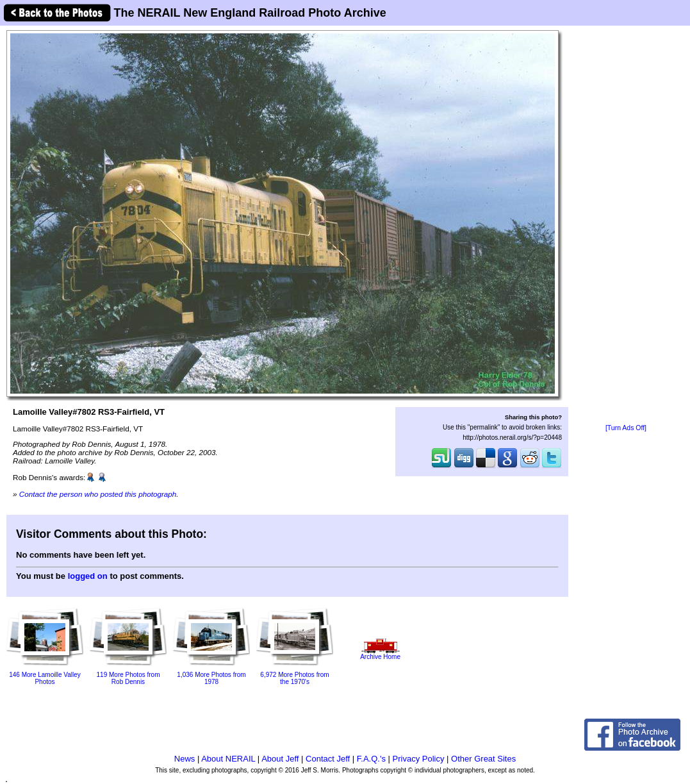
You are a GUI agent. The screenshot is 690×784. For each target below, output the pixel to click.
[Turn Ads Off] (626, 428)
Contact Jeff (328, 759)
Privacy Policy (419, 759)
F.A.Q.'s (371, 759)
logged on (88, 576)
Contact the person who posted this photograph (98, 494)
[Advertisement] (626, 226)
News (185, 759)
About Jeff (280, 759)
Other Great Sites (483, 759)
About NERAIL (228, 759)
